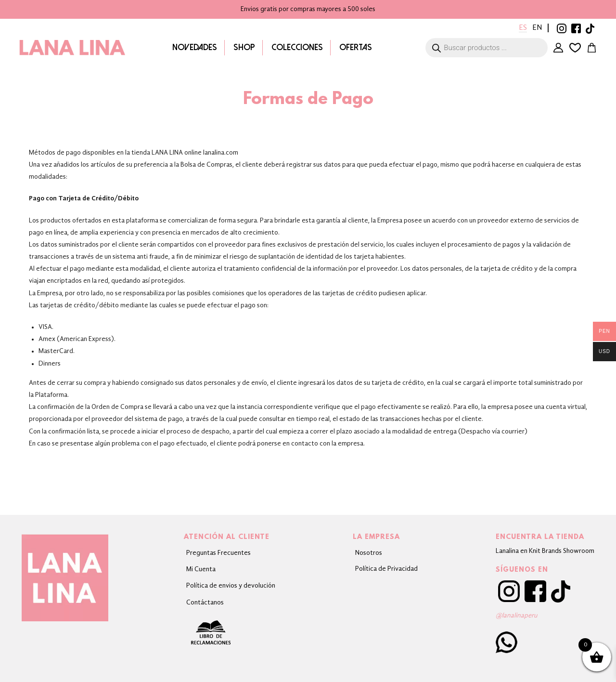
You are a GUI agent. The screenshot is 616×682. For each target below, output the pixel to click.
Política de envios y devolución (231, 586)
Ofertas (355, 47)
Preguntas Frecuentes (218, 553)
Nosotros (369, 553)
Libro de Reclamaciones (231, 632)
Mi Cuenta (557, 48)
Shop (244, 47)
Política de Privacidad (386, 569)
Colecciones (297, 47)
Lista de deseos (574, 48)
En (537, 28)
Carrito (591, 48)
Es (522, 28)
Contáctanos (205, 603)
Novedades (194, 47)
